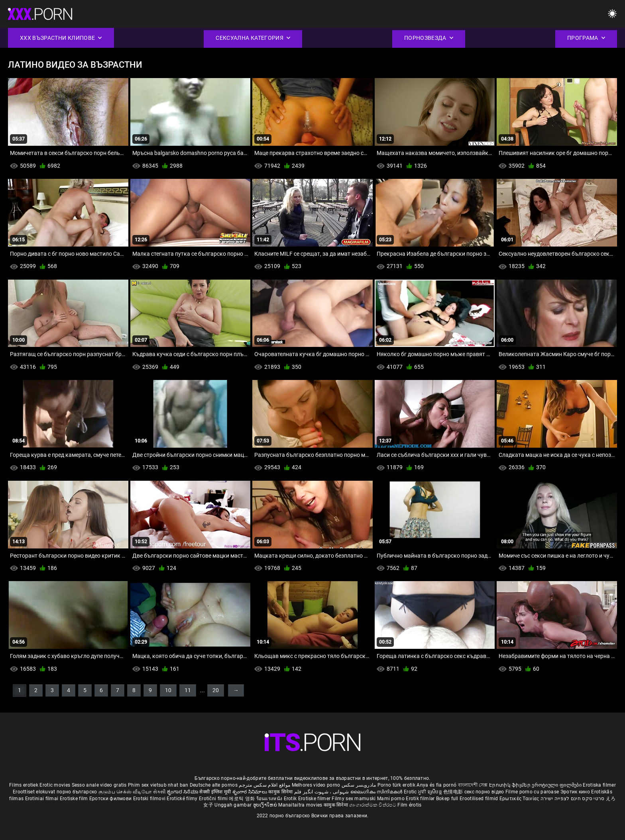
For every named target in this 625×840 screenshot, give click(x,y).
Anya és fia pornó (436, 785)
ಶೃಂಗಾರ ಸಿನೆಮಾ (183, 792)
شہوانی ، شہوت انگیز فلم (322, 792)
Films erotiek (24, 785)
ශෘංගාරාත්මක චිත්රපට (373, 805)
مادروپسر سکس (359, 785)
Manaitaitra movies (301, 805)
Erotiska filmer (599, 785)
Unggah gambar (234, 805)
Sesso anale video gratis (99, 785)
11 (188, 690)
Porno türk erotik (396, 785)
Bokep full (447, 799)
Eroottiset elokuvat (35, 792)
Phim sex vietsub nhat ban (158, 785)
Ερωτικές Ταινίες (520, 799)
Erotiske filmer (315, 799)
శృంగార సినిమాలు (251, 792)
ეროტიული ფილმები (557, 785)
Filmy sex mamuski (354, 799)
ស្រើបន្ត (435, 792)
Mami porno (391, 799)
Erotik (291, 799)
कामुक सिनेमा (281, 792)
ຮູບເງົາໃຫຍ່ (266, 805)
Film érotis (409, 805)
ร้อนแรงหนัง (270, 799)
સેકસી (159, 792)
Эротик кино (576, 792)
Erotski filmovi (150, 799)
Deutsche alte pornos (214, 785)
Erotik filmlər (421, 799)
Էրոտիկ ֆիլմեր (510, 785)
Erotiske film (75, 799)
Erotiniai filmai (42, 799)
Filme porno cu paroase (532, 792)
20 (216, 690)
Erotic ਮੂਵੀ (416, 792)
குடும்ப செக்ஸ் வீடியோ (125, 792)
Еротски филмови (111, 799)
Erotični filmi (214, 799)
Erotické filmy (183, 799)
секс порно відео (484, 792)
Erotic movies (55, 785)
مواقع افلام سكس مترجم (264, 785)
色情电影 (454, 792)
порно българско (77, 792)
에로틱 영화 (242, 799)
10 (168, 690)
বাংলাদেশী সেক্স (473, 785)
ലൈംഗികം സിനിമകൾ (377, 792)
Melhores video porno (316, 785)
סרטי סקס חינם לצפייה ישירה (573, 799)
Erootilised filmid (480, 799)
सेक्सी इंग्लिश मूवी (215, 792)
